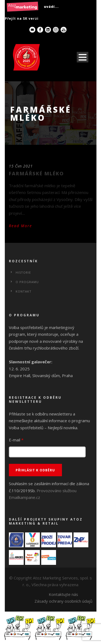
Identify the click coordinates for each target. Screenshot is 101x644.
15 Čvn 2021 (21, 166)
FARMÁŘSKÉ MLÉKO (36, 173)
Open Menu (83, 57)
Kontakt (24, 291)
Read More (20, 226)
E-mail (16, 440)
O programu (27, 282)
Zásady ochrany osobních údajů (63, 601)
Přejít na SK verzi (22, 19)
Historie (23, 272)
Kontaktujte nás (63, 594)
